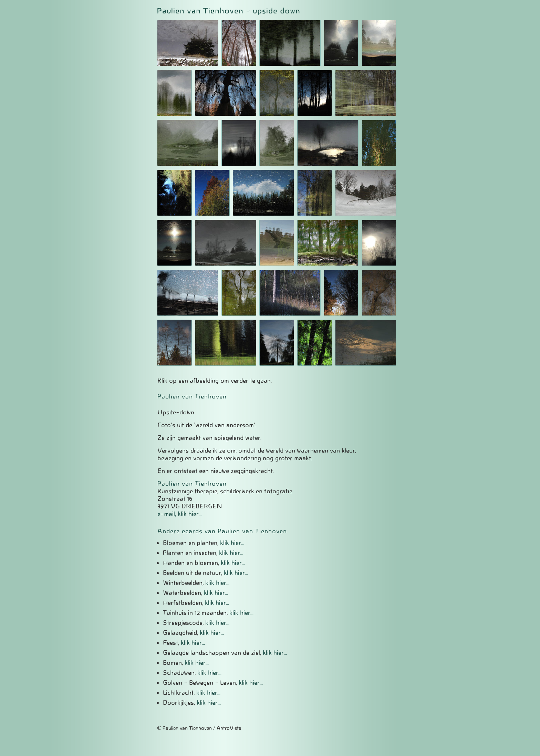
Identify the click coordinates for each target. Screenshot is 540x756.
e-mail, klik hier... (180, 514)
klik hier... (232, 543)
